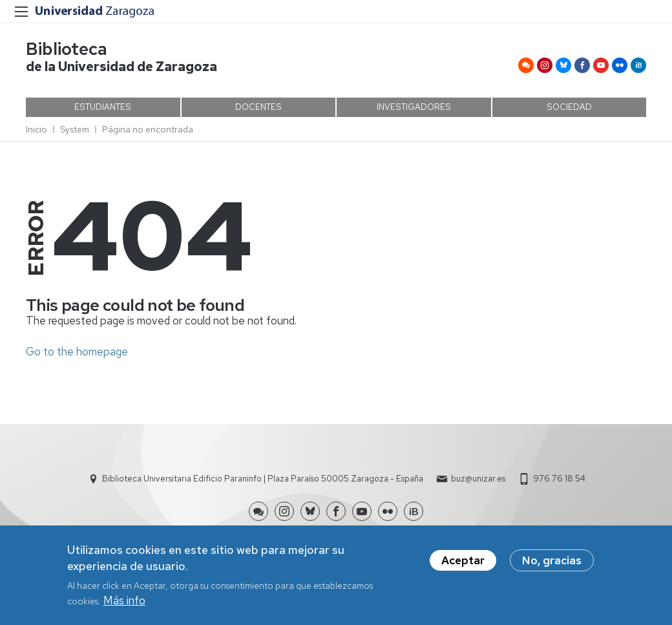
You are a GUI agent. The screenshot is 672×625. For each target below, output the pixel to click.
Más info (124, 604)
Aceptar (463, 563)
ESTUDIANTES (103, 107)
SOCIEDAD (569, 107)
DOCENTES (258, 107)
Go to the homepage (77, 352)
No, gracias (552, 563)
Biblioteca (67, 49)
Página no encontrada (148, 129)
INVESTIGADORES (414, 107)
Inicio (37, 129)
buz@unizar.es (478, 479)
